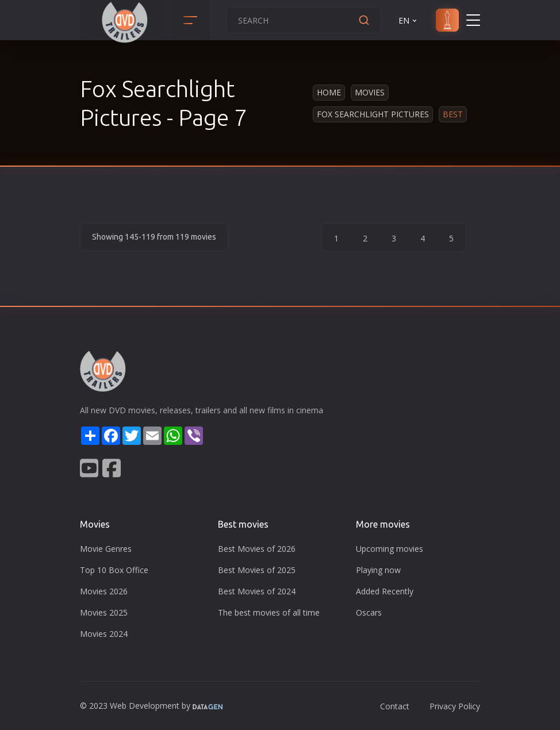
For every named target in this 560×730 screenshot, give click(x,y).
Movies (370, 92)
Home (329, 92)
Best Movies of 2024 (257, 591)
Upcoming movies (390, 549)
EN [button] (409, 20)
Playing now (378, 570)
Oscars (369, 612)
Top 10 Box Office (114, 570)
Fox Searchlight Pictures (373, 114)
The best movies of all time (269, 612)
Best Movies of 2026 (257, 549)
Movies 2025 (104, 612)
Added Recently (385, 591)
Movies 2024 (104, 634)
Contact (395, 706)
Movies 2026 (104, 591)
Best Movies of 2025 (257, 570)
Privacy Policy (455, 706)
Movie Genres (106, 549)
